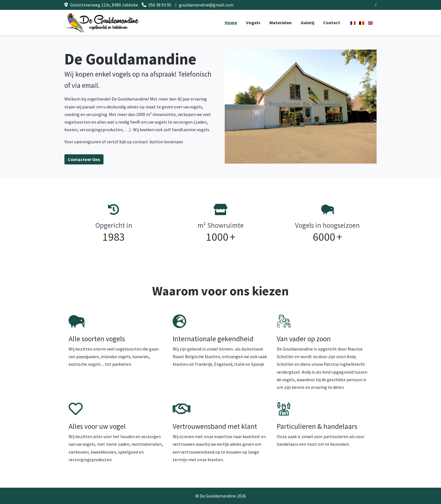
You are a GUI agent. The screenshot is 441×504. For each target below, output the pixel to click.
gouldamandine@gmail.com (206, 5)
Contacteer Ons (84, 159)
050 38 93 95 (160, 5)
